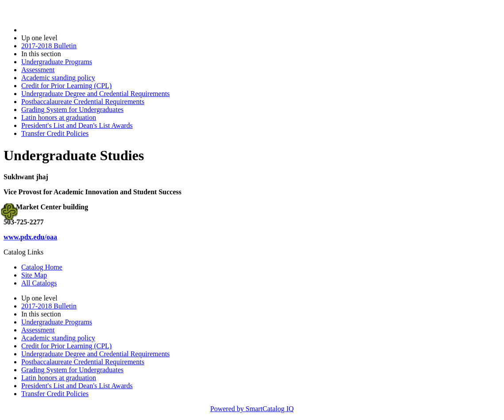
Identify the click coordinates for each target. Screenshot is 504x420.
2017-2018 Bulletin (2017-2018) (67, 30)
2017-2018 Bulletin (49, 46)
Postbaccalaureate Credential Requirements (83, 102)
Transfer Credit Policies (55, 133)
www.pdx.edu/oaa (30, 237)
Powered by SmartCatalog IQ (252, 409)
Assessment (38, 70)
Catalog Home (42, 267)
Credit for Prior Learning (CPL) (66, 86)
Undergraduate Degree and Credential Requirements (96, 94)
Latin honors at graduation (59, 118)
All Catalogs (39, 283)
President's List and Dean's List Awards (77, 125)
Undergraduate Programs (57, 62)
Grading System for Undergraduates (72, 110)
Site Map (34, 275)
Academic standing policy (58, 78)
